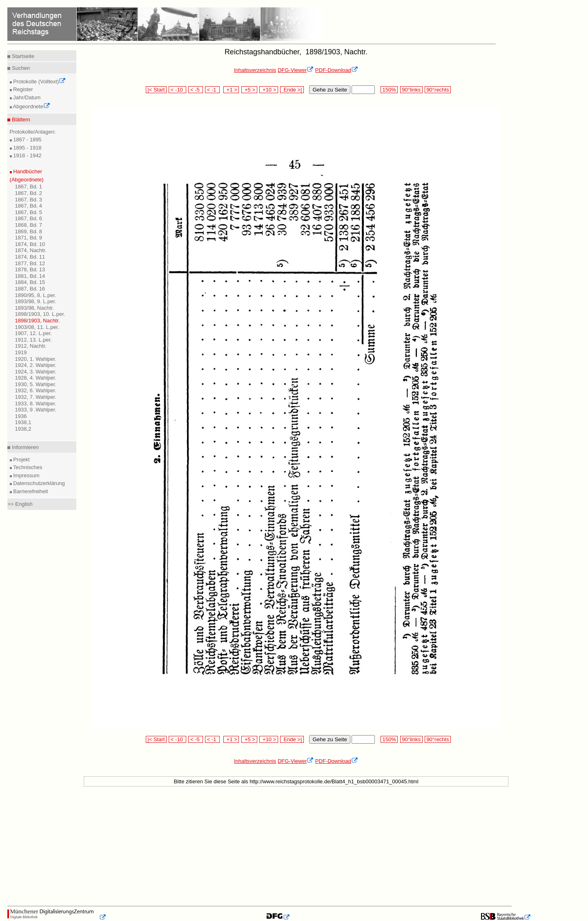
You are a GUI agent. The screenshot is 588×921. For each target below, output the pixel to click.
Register (22, 89)
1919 (21, 352)
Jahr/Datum (26, 97)
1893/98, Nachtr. (35, 308)
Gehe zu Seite (330, 90)
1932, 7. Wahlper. (36, 397)
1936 (21, 416)
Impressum (26, 475)
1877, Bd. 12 (30, 263)
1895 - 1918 (27, 148)
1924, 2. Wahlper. (36, 365)
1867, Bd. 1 (29, 187)
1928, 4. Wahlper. (36, 378)
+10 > (269, 90)
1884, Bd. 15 (30, 282)
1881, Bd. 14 (30, 276)
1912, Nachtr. (31, 346)
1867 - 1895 (27, 140)
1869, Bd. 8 (29, 231)
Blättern (20, 120)
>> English (20, 504)
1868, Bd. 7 (29, 225)
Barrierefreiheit (30, 491)
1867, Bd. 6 (29, 218)
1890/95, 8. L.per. (36, 295)
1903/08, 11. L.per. (37, 327)
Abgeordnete (31, 106)
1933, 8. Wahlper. (36, 403)
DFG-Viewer (296, 70)
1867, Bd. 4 (29, 206)
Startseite (22, 56)
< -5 (196, 90)
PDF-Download (337, 70)
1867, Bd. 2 (29, 193)
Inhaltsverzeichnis (255, 70)
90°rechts (438, 90)
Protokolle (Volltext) (39, 82)
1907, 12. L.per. (33, 333)
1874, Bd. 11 (30, 257)
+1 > (231, 90)
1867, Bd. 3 (29, 200)
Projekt (21, 459)
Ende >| (292, 90)
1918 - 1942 (27, 155)
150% (389, 90)
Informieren (24, 447)
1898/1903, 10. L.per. (40, 314)
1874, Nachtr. (31, 250)
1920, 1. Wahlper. (36, 359)
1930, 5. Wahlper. (36, 384)
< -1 (212, 90)
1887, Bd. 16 (30, 289)
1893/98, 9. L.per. (36, 301)
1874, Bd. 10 (30, 244)
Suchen (20, 68)
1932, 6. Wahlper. (36, 390)
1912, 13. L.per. (33, 340)
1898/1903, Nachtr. (38, 321)
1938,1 (23, 422)
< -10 (177, 90)
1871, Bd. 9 (29, 238)
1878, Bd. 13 (30, 269)
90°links (411, 90)
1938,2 (23, 429)
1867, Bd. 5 (29, 212)
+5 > (249, 90)
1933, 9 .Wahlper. (36, 410)
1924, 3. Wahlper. (36, 372)
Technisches (27, 467)
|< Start (156, 90)
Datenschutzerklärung (38, 483)
